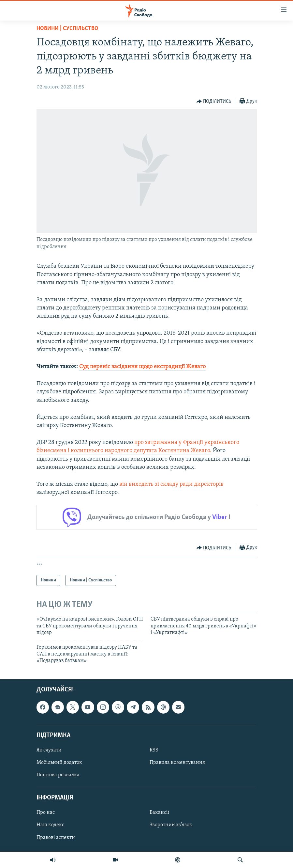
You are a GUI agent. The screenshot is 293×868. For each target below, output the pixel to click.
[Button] (214, 102)
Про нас (46, 813)
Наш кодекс (50, 825)
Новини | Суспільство (67, 29)
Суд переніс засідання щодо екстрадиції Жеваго (142, 367)
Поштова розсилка (58, 775)
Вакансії (160, 813)
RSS (154, 750)
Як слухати (49, 750)
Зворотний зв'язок (171, 825)
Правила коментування (177, 763)
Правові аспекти (56, 837)
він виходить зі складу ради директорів (171, 484)
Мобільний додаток (59, 763)
